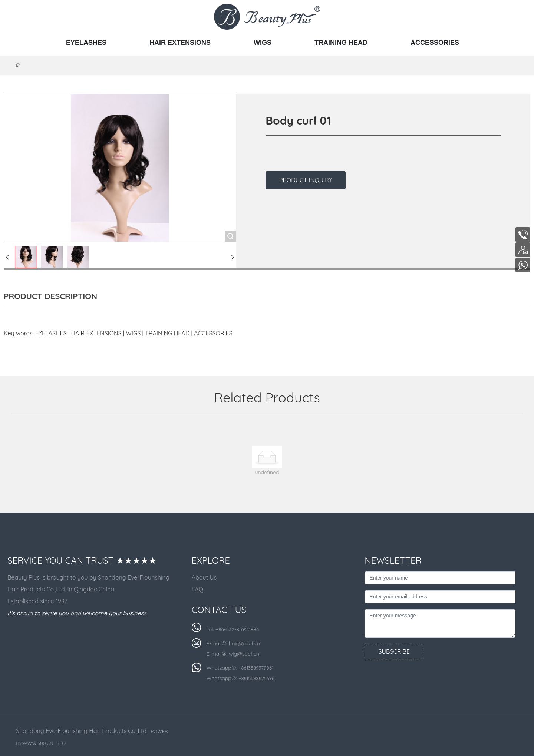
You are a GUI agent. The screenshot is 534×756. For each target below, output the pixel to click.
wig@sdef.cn (244, 654)
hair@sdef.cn (244, 643)
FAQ (197, 589)
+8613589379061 (256, 668)
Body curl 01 (298, 120)
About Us (204, 577)
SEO (61, 743)
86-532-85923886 (239, 629)
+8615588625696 (256, 678)
